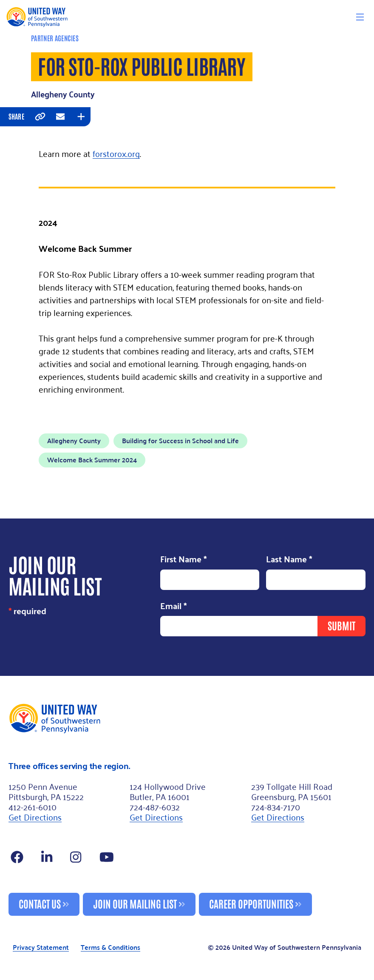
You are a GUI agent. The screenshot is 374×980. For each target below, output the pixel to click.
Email (174, 607)
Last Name (289, 560)
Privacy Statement (41, 948)
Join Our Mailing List (135, 903)
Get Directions (35, 817)
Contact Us (40, 903)
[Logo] (37, 17)
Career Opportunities (251, 903)
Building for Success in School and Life (180, 440)
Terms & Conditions (110, 948)
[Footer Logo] (187, 718)
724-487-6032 (155, 806)
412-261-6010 (33, 806)
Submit (341, 625)
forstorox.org (116, 153)
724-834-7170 (276, 806)
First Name (184, 560)
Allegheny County (74, 440)
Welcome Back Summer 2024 (92, 460)
